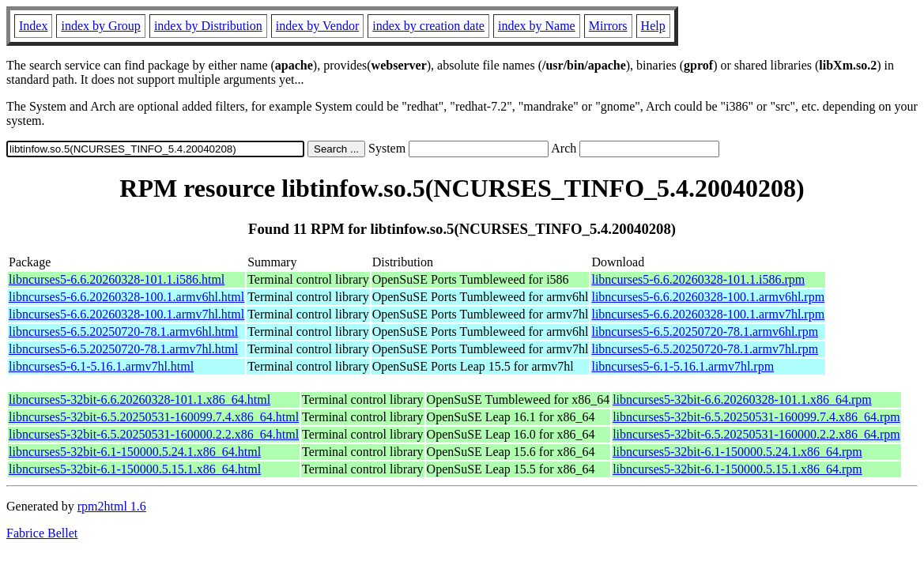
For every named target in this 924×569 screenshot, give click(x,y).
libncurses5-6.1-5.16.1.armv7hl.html (101, 366)
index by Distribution (208, 26)
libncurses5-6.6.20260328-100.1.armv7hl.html (126, 314)
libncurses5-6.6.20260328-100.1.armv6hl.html (126, 297)
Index (33, 26)
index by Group (100, 26)
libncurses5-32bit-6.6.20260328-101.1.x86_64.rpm (742, 399)
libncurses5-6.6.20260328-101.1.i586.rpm (698, 279)
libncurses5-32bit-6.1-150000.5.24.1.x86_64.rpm (737, 452)
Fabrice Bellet (42, 533)
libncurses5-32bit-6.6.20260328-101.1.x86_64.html (140, 399)
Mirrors (608, 26)
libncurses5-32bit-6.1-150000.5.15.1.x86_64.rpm (737, 469)
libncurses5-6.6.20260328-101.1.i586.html (117, 279)
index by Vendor (317, 26)
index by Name (537, 26)
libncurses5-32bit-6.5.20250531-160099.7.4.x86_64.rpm (756, 417)
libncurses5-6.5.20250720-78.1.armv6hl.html (123, 332)
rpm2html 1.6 (112, 506)
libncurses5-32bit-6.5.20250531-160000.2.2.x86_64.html (154, 434)
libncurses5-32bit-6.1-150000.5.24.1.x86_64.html (135, 452)
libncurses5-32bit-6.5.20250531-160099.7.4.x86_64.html (154, 417)
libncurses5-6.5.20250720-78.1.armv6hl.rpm (705, 332)
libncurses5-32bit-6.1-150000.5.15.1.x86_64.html (135, 469)
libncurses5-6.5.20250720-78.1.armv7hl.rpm (705, 349)
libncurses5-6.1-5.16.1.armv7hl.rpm (683, 366)
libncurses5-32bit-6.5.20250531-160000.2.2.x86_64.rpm (756, 434)
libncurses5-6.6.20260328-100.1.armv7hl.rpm (708, 314)
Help (653, 26)
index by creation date (428, 26)
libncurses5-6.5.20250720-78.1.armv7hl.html (123, 349)
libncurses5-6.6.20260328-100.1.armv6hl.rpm (708, 297)
